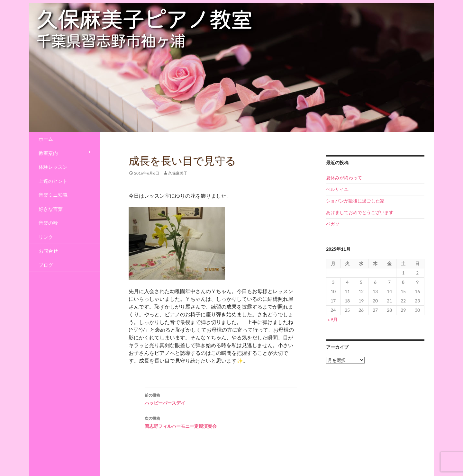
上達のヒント (53, 181)
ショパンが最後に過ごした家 (355, 201)
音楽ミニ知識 (53, 195)
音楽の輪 (48, 223)
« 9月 (333, 319)
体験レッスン (53, 167)
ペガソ (333, 224)
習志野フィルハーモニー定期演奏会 (221, 422)
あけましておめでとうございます (360, 212)
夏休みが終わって (344, 178)
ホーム (46, 139)
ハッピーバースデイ (221, 399)
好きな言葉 (51, 209)
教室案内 (48, 153)
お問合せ (48, 251)
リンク (46, 237)
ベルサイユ (337, 189)
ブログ (46, 265)
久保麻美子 (178, 173)
